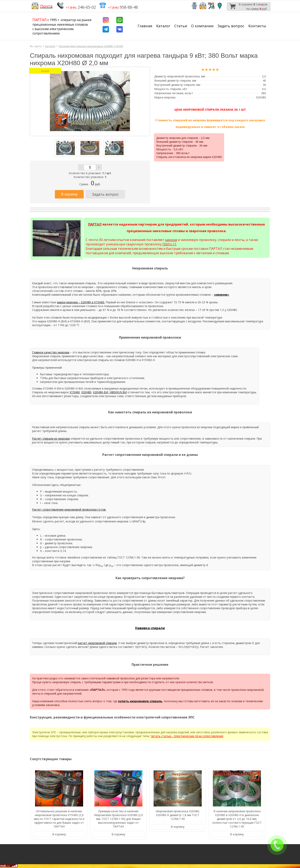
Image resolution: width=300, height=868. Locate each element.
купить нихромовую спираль (140, 701)
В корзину (59, 834)
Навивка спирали (150, 628)
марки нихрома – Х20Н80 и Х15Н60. (81, 302)
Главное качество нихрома (51, 352)
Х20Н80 (86, 392)
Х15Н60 (75, 392)
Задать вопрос (231, 26)
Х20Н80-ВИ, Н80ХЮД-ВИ (110, 392)
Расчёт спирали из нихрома (51, 439)
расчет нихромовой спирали (97, 643)
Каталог (163, 26)
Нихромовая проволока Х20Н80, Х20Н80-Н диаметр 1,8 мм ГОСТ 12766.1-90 (178, 815)
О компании (202, 26)
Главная (145, 26)
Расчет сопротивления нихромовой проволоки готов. (69, 509)
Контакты (257, 26)
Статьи (181, 26)
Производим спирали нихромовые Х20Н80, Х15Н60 (91, 46)
